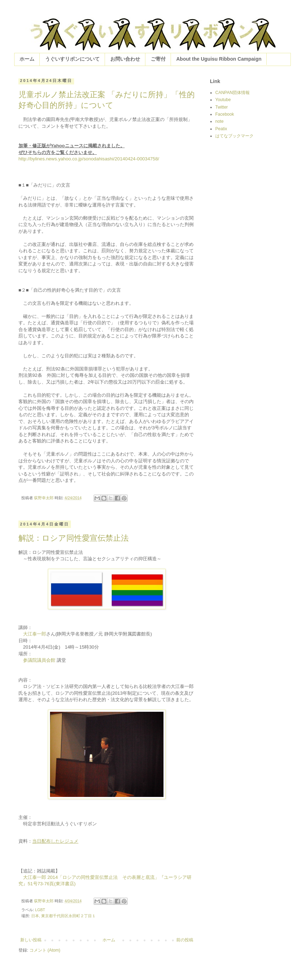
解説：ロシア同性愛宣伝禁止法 (74, 538)
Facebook (225, 114)
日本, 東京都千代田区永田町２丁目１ (63, 916)
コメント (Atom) (45, 950)
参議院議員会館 (39, 660)
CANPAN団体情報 (232, 93)
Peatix (221, 129)
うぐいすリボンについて (72, 59)
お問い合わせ (125, 59)
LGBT (40, 910)
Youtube (223, 100)
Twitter (221, 107)
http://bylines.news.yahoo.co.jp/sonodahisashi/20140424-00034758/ (89, 159)
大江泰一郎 (35, 634)
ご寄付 (158, 59)
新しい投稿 (31, 940)
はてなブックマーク (234, 136)
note (219, 121)
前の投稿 (185, 940)
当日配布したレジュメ (55, 841)
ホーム (27, 59)
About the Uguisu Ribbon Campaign (219, 59)
